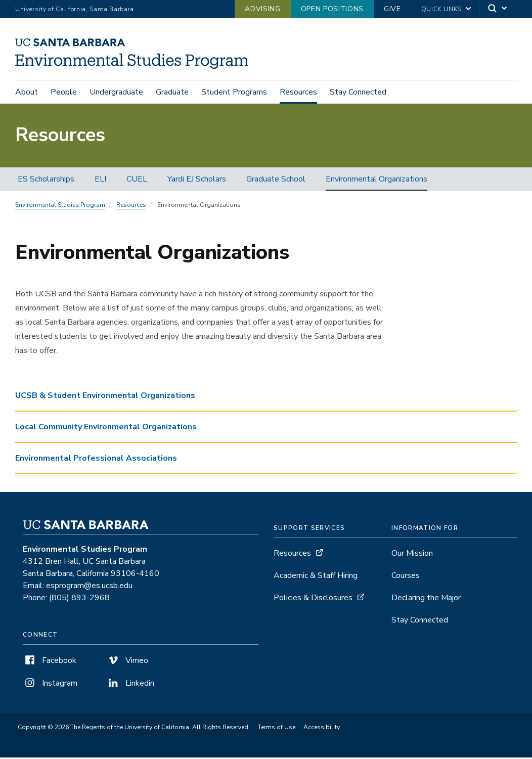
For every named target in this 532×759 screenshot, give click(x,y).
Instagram (50, 685)
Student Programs (234, 92)
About (27, 92)
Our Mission (412, 555)
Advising (262, 9)
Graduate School (276, 181)
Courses (406, 577)
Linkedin (130, 685)
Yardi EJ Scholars (197, 181)
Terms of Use (277, 729)
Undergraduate (116, 92)
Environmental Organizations (376, 181)
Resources (298, 92)
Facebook (50, 662)
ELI (100, 181)
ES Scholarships (46, 181)
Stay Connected (358, 92)
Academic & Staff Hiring (316, 577)
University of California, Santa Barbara (75, 9)
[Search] (498, 9)
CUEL (137, 181)
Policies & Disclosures (313, 599)
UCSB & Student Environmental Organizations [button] (105, 397)
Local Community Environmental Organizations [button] (106, 428)
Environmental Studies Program (60, 206)
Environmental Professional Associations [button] (96, 460)
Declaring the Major (426, 599)
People (64, 92)
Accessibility (322, 729)
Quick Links (441, 9)
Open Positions (332, 9)
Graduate (172, 92)
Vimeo (127, 662)
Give (392, 9)
